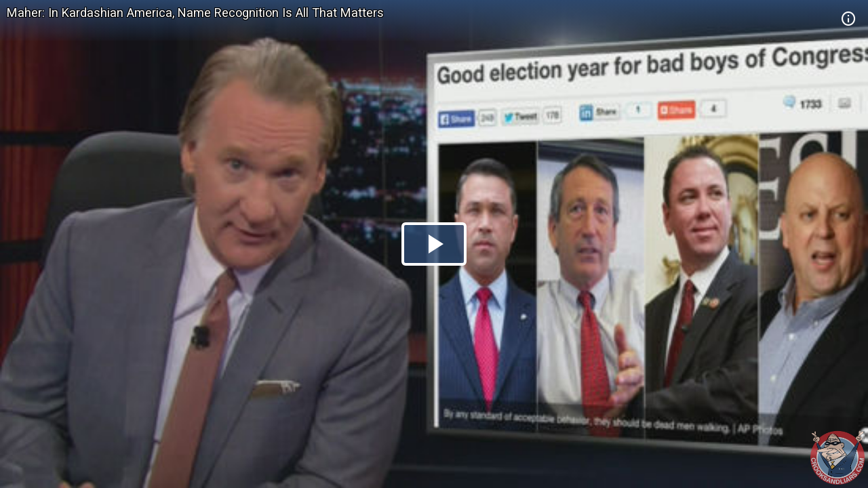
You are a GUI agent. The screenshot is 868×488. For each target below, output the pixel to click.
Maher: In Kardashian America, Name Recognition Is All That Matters (195, 13)
